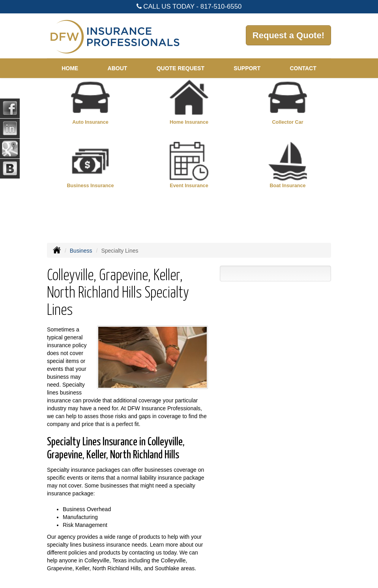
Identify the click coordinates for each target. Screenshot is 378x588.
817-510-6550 (221, 7)
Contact (303, 68)
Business (81, 251)
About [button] (118, 68)
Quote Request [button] (181, 68)
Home (70, 68)
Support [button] (247, 68)
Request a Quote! (288, 35)
